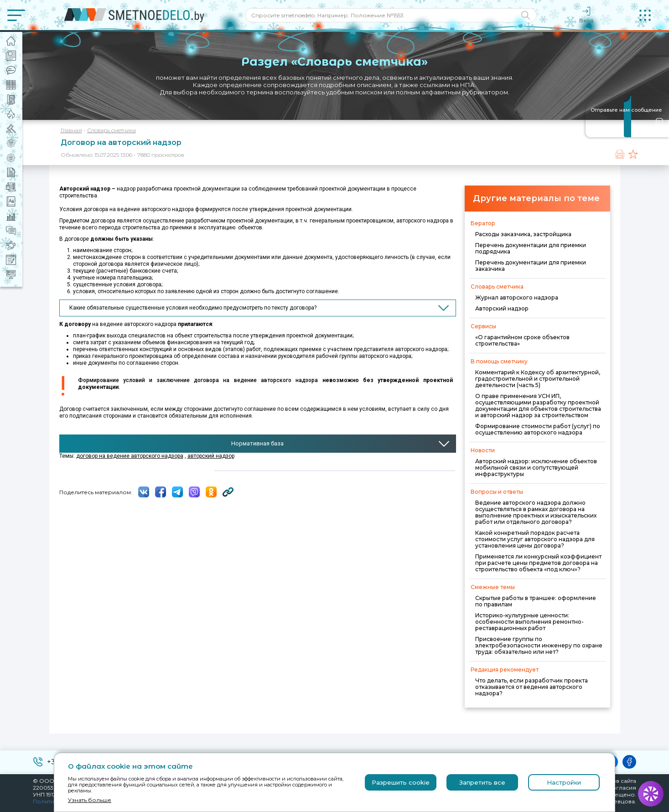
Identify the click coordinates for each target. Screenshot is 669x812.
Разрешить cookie (401, 782)
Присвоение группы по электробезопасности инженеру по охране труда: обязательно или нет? (539, 645)
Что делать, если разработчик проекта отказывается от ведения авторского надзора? (532, 687)
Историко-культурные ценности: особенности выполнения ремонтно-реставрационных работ (529, 622)
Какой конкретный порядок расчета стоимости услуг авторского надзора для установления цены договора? (535, 539)
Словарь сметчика (111, 130)
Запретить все (482, 782)
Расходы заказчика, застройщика (523, 234)
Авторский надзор (502, 308)
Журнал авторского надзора (517, 297)
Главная (71, 130)
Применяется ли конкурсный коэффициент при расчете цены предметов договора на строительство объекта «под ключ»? (538, 563)
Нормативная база (257, 443)
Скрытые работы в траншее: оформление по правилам (536, 601)
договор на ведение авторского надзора (130, 456)
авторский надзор (211, 456)
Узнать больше (90, 800)
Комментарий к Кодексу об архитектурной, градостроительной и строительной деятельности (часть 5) (538, 379)
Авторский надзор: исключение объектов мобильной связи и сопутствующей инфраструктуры (536, 468)
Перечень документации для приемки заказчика (531, 266)
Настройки (564, 782)
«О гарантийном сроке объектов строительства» (522, 340)
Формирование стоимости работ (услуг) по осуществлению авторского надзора (538, 429)
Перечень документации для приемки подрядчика (531, 248)
